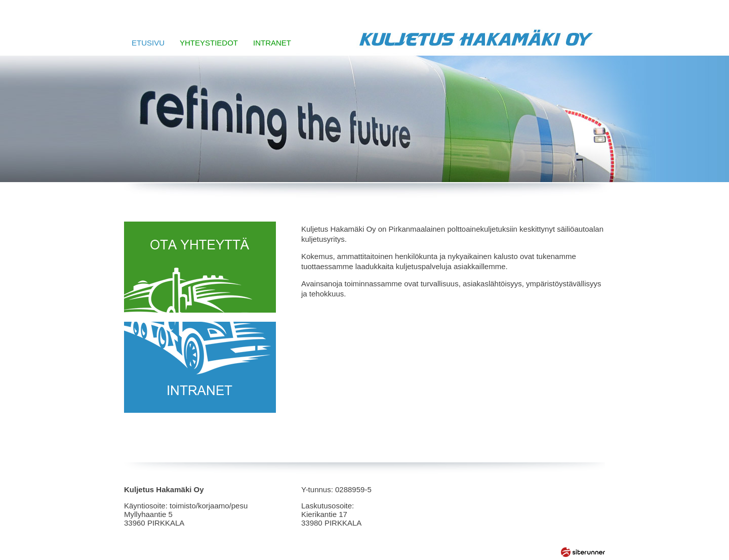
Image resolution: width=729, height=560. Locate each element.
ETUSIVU (148, 43)
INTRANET (272, 43)
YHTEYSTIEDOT (209, 43)
